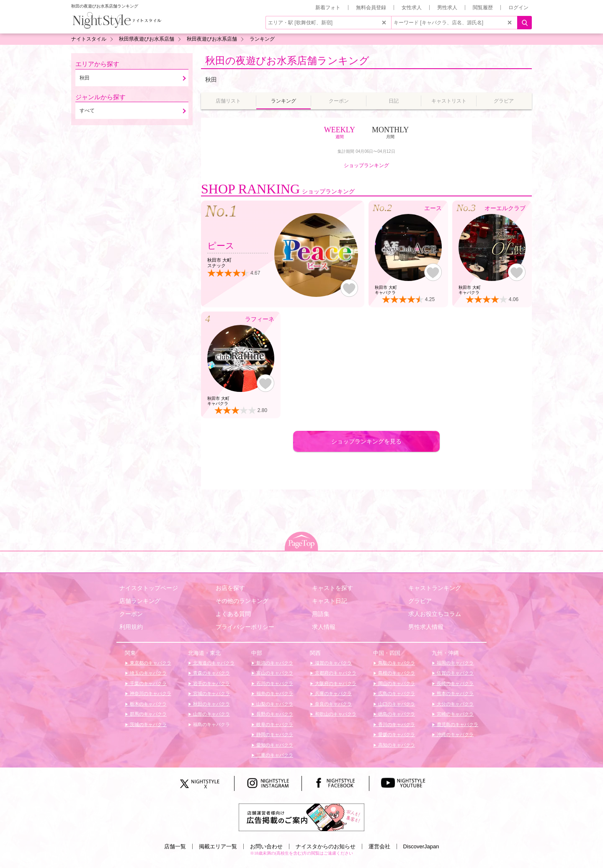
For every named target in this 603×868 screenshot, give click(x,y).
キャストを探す (332, 588)
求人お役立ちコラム (435, 614)
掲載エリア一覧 (218, 846)
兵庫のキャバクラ (333, 693)
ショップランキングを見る (366, 441)
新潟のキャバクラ (274, 663)
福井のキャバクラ (274, 693)
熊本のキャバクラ (455, 693)
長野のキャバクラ (274, 714)
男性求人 (447, 8)
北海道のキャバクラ (213, 663)
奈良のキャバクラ (333, 704)
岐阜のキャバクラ (274, 724)
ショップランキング (366, 165)
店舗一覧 (175, 846)
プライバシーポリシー (245, 627)
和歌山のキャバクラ (335, 714)
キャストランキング (435, 588)
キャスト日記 (330, 601)
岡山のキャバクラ (396, 683)
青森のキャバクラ (211, 673)
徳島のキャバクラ (396, 714)
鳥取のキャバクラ (396, 663)
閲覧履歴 (483, 8)
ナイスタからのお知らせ (326, 846)
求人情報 (324, 627)
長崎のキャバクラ (455, 683)
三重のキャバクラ (274, 755)
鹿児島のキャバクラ (457, 724)
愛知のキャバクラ (274, 745)
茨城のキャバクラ (148, 724)
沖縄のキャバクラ (455, 734)
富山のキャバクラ (274, 673)
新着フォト (328, 8)
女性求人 (412, 8)
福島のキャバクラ (211, 724)
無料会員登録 (371, 8)
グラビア (420, 601)
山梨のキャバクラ (274, 704)
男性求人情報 (426, 627)
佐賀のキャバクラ (455, 673)
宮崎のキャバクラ (455, 714)
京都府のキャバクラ (335, 673)
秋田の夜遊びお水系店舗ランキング (287, 61)
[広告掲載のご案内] (301, 817)
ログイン (518, 8)
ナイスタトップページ (149, 588)
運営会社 (379, 846)
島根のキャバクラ (396, 673)
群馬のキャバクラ (148, 714)
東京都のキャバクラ (150, 663)
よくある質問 (233, 614)
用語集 (321, 614)
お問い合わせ (266, 846)
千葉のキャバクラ (148, 683)
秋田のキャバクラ (211, 704)
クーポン (131, 614)
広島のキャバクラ (396, 693)
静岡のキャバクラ (274, 734)
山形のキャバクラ (211, 714)
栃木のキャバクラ (148, 704)
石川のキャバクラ (274, 683)
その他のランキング (242, 601)
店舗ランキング (140, 601)
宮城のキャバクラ (211, 693)
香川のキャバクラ (396, 724)
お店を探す (230, 588)
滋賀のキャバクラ (333, 663)
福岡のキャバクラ (455, 663)
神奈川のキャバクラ (150, 693)
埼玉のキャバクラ (148, 673)
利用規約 (131, 627)
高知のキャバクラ (396, 745)
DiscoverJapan (421, 846)
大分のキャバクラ (455, 704)
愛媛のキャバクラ (396, 734)
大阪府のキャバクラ (335, 683)
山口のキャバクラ (396, 704)
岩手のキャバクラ (211, 683)
